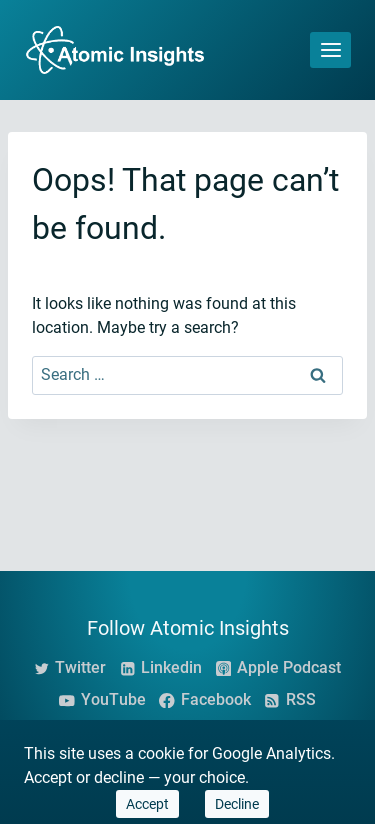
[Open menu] (330, 49)
